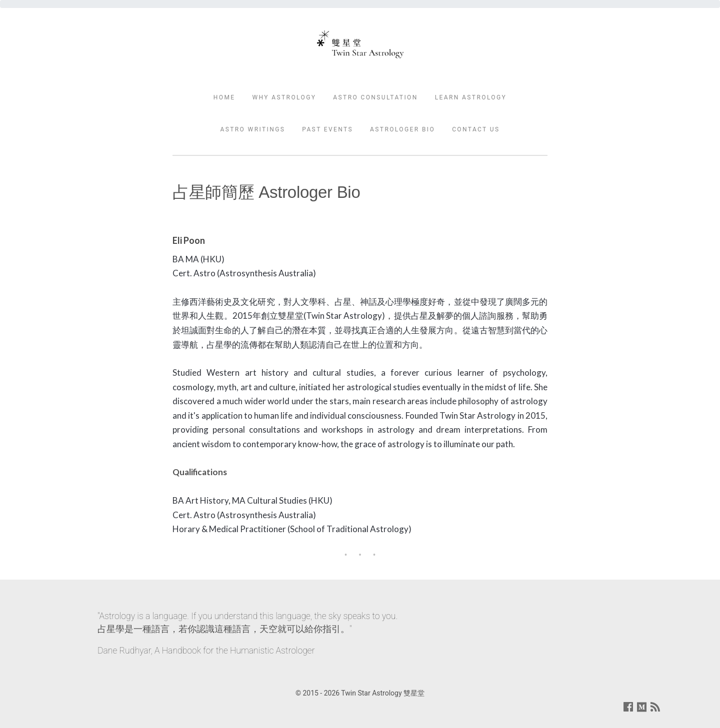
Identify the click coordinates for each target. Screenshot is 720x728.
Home (224, 97)
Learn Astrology (471, 97)
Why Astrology (284, 97)
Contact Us (476, 129)
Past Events (327, 129)
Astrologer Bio (402, 129)
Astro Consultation (375, 97)
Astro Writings (252, 129)
